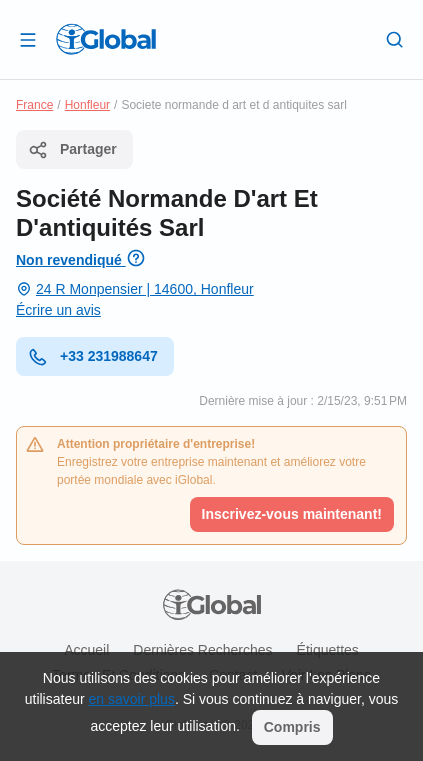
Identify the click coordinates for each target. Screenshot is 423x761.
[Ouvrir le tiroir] (28, 39)
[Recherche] (395, 39)
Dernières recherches (202, 650)
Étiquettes (328, 650)
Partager (72, 150)
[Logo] (106, 39)
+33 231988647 (93, 357)
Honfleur (87, 105)
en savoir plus (132, 699)
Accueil (86, 650)
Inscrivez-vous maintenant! (292, 514)
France (34, 105)
